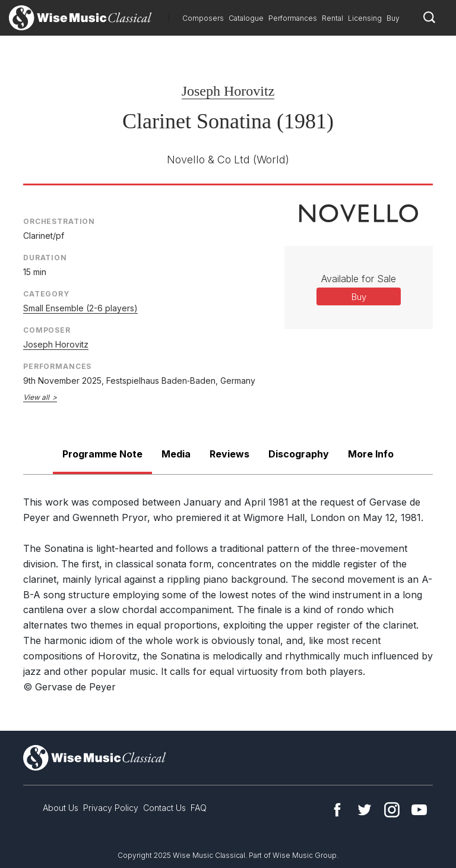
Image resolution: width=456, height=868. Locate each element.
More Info (371, 454)
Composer (47, 330)
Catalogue (246, 18)
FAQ (199, 808)
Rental (332, 18)
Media (176, 454)
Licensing (365, 18)
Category (46, 294)
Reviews (229, 454)
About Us (61, 808)
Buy (393, 18)
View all (36, 397)
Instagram (392, 810)
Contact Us (164, 808)
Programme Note (102, 454)
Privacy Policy (111, 808)
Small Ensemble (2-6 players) (80, 308)
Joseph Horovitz (228, 91)
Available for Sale (359, 279)
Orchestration (59, 221)
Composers (203, 18)
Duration (45, 258)
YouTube (419, 810)
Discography (299, 454)
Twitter (365, 810)
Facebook (337, 810)
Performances (293, 18)
